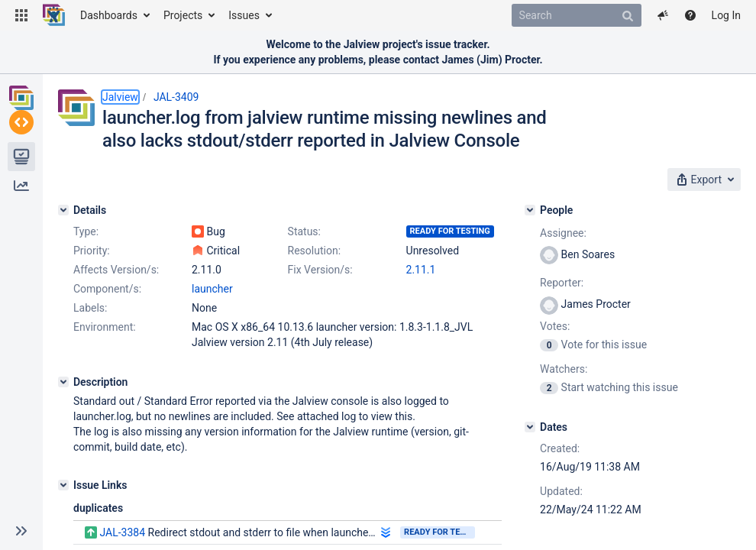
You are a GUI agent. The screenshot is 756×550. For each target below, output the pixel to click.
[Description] (63, 382)
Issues (244, 15)
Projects (183, 15)
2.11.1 (421, 270)
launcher (212, 289)
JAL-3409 (176, 97)
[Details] (63, 210)
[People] (530, 210)
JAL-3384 (122, 532)
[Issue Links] (63, 485)
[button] (21, 15)
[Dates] (530, 427)
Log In (726, 15)
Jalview (120, 97)
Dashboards (109, 15)
